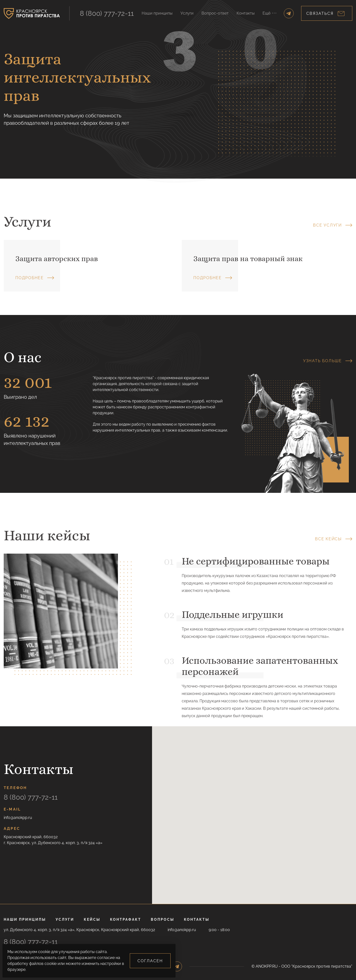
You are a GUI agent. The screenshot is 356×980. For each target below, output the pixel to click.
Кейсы (92, 919)
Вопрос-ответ (215, 13)
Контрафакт (126, 919)
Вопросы (163, 919)
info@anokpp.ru (18, 818)
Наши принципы (157, 13)
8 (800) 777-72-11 (107, 13)
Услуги (187, 13)
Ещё (269, 13)
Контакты (246, 13)
